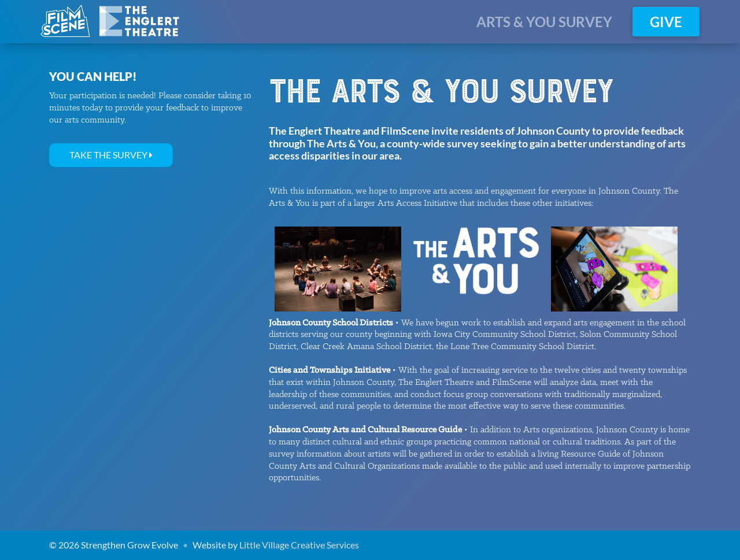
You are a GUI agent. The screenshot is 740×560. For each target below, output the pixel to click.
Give (666, 22)
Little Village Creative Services (299, 545)
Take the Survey (111, 155)
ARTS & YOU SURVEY (544, 22)
